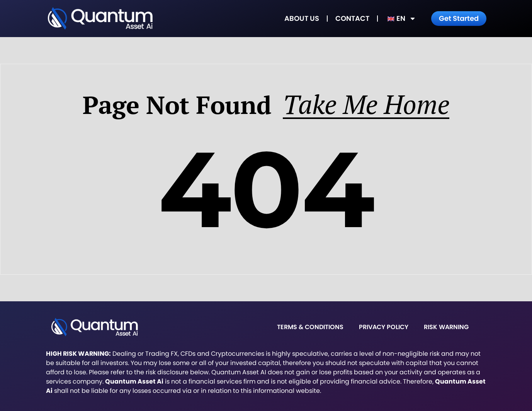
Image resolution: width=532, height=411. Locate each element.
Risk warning (446, 327)
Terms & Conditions (310, 327)
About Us (302, 18)
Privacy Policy (384, 327)
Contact (352, 18)
